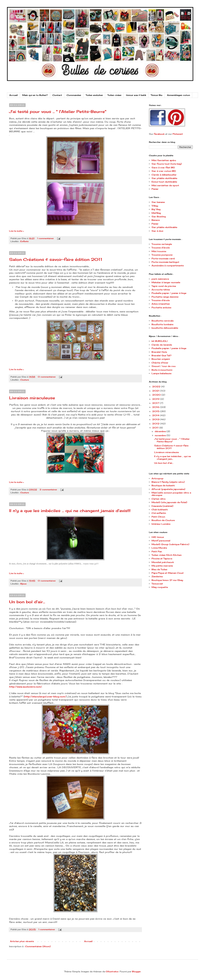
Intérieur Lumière (161, 524)
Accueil (13, 95)
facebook (159, 134)
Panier (155, 189)
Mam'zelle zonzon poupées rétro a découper (171, 494)
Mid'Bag (156, 213)
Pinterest (178, 134)
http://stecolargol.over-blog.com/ (45, 696)
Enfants (24, 241)
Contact (57, 95)
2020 (157, 395)
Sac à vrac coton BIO (164, 171)
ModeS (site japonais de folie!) (169, 502)
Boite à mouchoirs (162, 370)
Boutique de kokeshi (163, 485)
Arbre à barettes (161, 304)
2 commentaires (48, 490)
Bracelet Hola (159, 352)
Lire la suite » (16, 231)
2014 (156, 415)
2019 (156, 399)
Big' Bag (156, 209)
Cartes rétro (159, 499)
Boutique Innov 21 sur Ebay (167, 580)
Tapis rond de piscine (164, 286)
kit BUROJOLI (160, 341)
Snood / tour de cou (164, 366)
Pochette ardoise (161, 307)
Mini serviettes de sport (165, 185)
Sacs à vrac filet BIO (163, 167)
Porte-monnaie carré (163, 258)
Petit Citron (158, 517)
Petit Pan (157, 551)
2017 (156, 403)
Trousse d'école (161, 248)
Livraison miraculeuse (32, 398)
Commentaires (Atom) (38, 946)
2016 (156, 407)
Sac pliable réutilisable (164, 178)
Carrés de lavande (162, 345)
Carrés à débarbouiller (164, 175)
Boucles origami (161, 359)
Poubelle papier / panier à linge (169, 293)
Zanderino (157, 576)
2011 (156, 428)
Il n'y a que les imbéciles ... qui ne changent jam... (172, 458)
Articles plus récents (22, 941)
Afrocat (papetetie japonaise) (168, 489)
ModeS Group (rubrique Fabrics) (170, 544)
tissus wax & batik (136, 95)
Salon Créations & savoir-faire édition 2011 (56, 259)
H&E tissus (158, 537)
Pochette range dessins (165, 297)
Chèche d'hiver (160, 363)
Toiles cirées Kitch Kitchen (167, 555)
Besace (156, 220)
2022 (157, 387)
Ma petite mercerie (162, 566)
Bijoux (23, 584)
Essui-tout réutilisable (164, 182)
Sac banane (158, 202)
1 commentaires (45, 238)
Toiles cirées (114, 95)
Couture (25, 380)
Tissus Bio (157, 95)
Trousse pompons (162, 255)
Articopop (158, 478)
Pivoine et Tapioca (162, 559)
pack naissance (160, 279)
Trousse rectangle (162, 244)
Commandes (74, 95)
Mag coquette (160, 587)
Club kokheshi (160, 509)
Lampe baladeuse (161, 373)
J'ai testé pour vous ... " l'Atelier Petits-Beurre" (58, 111)
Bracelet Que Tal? (162, 355)
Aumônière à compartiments (168, 266)
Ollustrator (112, 971)
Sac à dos (157, 231)
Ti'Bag (155, 206)
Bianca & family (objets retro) (168, 482)
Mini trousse (159, 251)
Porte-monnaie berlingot (165, 262)
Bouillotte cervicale (163, 321)
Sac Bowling (159, 216)
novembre (161, 435)
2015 (156, 411)
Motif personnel (161, 541)
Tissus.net (157, 584)
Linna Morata (159, 548)
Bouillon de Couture (163, 520)
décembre (161, 431)
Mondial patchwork (163, 562)
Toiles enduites (94, 95)
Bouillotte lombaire (162, 324)
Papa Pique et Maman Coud (168, 573)
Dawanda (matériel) (162, 506)
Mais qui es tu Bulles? (35, 95)
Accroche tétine (161, 290)
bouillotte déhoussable (165, 328)
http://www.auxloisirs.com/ (25, 687)
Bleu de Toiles (159, 569)
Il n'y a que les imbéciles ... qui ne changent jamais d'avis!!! (70, 511)
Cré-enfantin (159, 513)
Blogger (136, 971)
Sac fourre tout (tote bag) (167, 164)
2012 (156, 424)
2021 (156, 391)
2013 (156, 419)
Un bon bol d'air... (27, 602)
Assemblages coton (178, 95)
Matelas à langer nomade (166, 282)
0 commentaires (47, 377)
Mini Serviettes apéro (164, 160)
